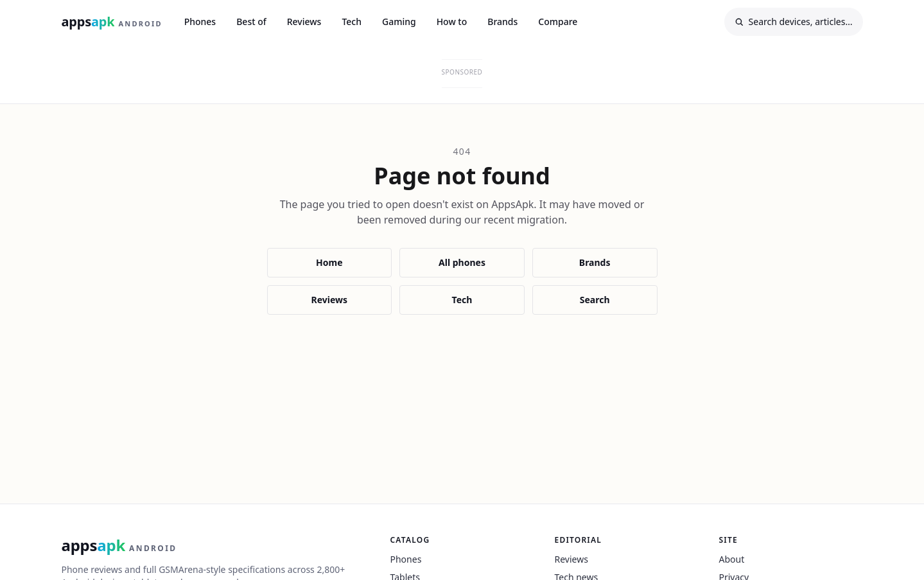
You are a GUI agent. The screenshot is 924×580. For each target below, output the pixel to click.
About (732, 559)
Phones (200, 22)
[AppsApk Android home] (112, 22)
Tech (352, 22)
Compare (558, 22)
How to (452, 22)
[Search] (794, 22)
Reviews (304, 22)
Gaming (399, 22)
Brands (502, 22)
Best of (251, 22)
